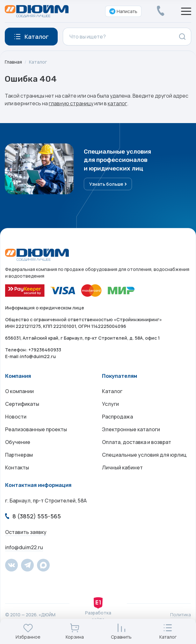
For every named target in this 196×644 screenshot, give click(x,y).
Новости (16, 417)
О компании (19, 391)
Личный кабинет (122, 467)
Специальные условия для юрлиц (144, 455)
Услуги (110, 404)
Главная (13, 62)
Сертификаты (22, 404)
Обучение (18, 442)
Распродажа (117, 417)
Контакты (17, 467)
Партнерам (19, 455)
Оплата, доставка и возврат (137, 442)
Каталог (38, 62)
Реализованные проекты (36, 429)
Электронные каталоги (131, 429)
